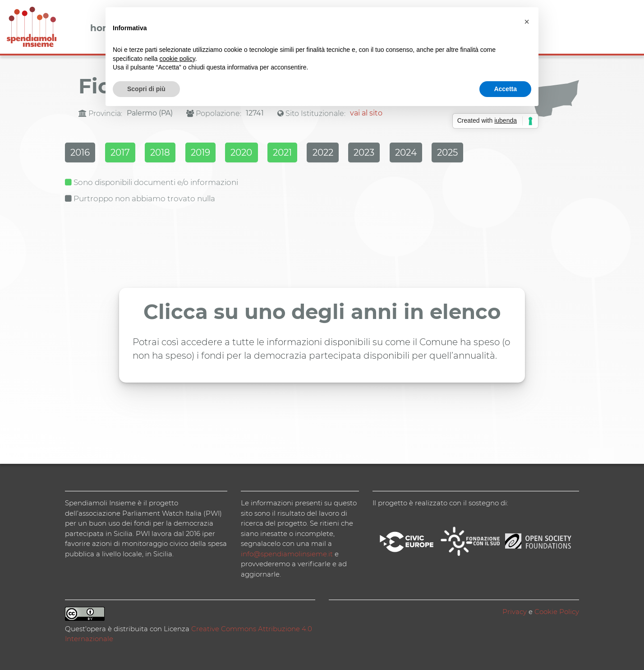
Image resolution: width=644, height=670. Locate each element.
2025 (507, 154)
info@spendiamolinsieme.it (287, 552)
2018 (175, 154)
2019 (221, 154)
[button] (527, 22)
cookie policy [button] (177, 59)
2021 (316, 154)
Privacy (515, 610)
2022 (363, 154)
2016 (81, 154)
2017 (128, 154)
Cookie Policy (557, 610)
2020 (269, 154)
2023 (411, 154)
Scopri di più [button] (146, 89)
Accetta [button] (505, 89)
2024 (459, 154)
